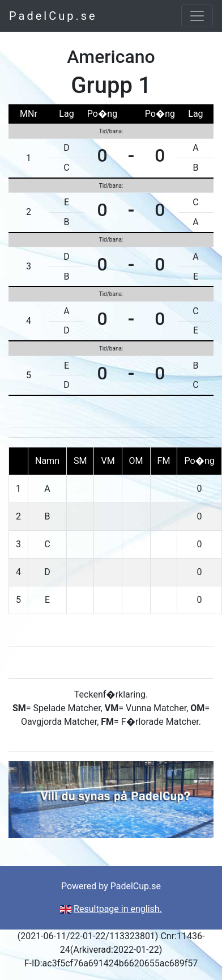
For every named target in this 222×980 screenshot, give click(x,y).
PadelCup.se (53, 16)
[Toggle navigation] (197, 16)
